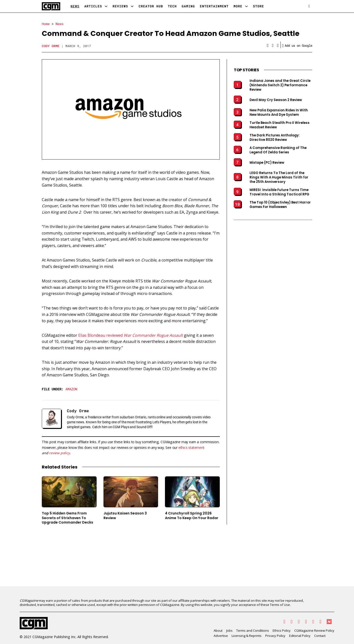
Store (258, 6)
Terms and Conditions (253, 630)
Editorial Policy (300, 636)
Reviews (120, 6)
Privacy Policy (275, 636)
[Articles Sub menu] (106, 6)
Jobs (229, 630)
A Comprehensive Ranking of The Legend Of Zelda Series (278, 150)
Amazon (71, 389)
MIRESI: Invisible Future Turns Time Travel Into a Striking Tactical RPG (279, 192)
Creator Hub (151, 6)
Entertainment (214, 6)
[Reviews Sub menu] (132, 6)
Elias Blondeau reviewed (131, 335)
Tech (172, 6)
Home (46, 24)
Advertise (221, 636)
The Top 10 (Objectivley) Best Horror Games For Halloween (280, 205)
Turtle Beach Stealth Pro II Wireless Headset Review (280, 125)
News (75, 6)
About (218, 630)
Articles (93, 6)
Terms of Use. (280, 605)
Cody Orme (51, 46)
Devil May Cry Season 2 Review (276, 100)
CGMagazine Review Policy (314, 630)
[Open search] (309, 6)
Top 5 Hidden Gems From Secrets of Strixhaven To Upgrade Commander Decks (67, 518)
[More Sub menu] (246, 6)
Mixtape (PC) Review (267, 163)
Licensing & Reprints (247, 636)
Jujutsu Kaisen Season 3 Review (125, 515)
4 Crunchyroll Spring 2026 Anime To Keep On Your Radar (192, 515)
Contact (320, 636)
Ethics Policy (282, 630)
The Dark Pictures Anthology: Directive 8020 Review (275, 138)
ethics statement (192, 447)
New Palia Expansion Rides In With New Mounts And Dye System (279, 113)
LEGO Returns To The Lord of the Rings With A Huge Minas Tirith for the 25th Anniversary (279, 177)
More (238, 6)
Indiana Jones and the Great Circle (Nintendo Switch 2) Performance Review (280, 85)
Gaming (188, 6)
